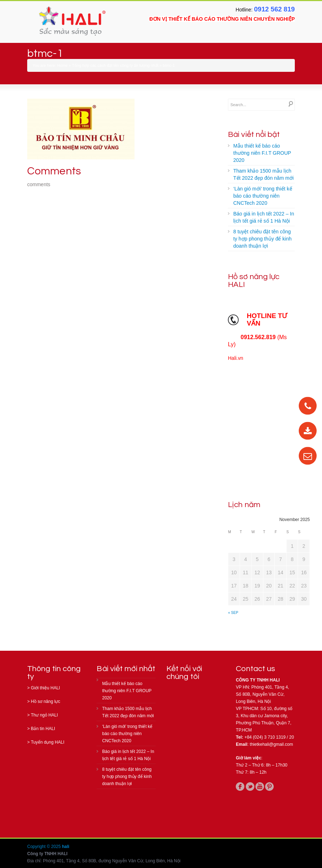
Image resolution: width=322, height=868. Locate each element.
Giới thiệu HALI (45, 688)
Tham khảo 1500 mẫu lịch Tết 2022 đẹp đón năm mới (264, 174)
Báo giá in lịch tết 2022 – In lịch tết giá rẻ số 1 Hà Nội (264, 217)
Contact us (255, 669)
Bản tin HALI (43, 729)
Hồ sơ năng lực (45, 701)
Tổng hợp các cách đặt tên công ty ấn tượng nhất (115, 65)
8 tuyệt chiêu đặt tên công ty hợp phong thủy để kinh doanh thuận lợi (262, 239)
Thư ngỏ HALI (44, 715)
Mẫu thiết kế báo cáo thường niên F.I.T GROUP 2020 (262, 153)
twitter (250, 787)
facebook (240, 787)
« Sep (233, 613)
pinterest (269, 787)
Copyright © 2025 (45, 847)
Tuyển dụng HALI (48, 742)
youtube (260, 787)
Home (62, 65)
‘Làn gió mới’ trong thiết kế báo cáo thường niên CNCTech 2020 (263, 196)
